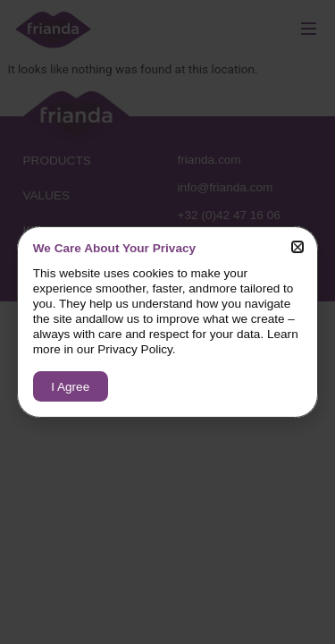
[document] (167, 322)
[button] (298, 247)
